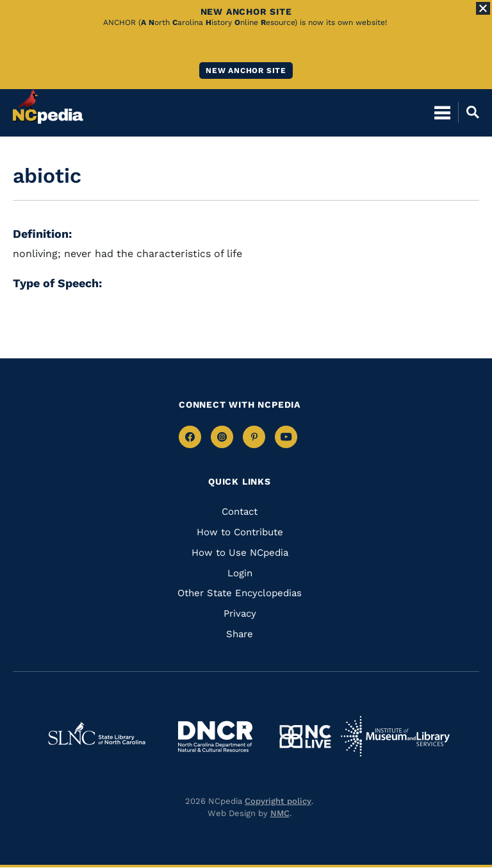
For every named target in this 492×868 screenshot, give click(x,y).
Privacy (240, 613)
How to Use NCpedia (240, 553)
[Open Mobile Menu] (442, 112)
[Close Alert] (483, 8)
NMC (280, 813)
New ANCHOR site (246, 71)
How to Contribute (240, 532)
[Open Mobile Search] (469, 112)
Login (240, 573)
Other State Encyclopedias (240, 593)
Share (240, 634)
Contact (240, 512)
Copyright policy (278, 801)
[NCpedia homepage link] (48, 106)
